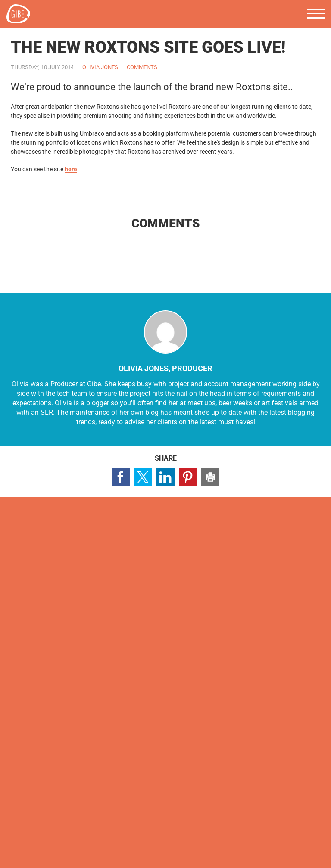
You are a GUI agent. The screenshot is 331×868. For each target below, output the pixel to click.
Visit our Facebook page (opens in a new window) (13, 598)
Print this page (210, 477)
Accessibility (116, 843)
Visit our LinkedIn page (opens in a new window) (58, 598)
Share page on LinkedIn (165, 477)
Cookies (52, 843)
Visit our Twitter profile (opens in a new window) (36, 598)
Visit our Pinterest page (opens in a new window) (81, 598)
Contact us (43, 565)
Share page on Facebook (121, 477)
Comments (142, 67)
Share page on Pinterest (188, 477)
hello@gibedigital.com (43, 767)
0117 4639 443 (31, 753)
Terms (81, 843)
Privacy (21, 843)
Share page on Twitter (143, 477)
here (71, 169)
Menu (316, 14)
